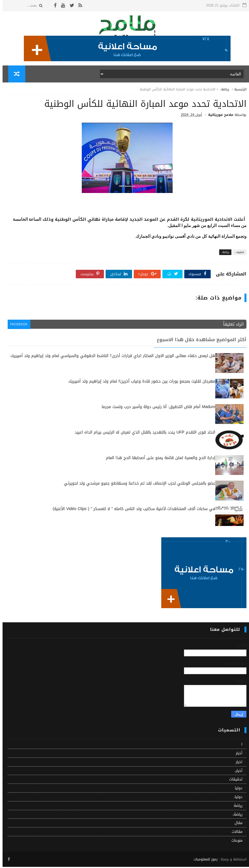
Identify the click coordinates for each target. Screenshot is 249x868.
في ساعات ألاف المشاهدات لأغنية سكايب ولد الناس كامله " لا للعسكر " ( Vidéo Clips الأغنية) (132, 511)
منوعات (234, 842)
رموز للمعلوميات (203, 861)
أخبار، (236, 772)
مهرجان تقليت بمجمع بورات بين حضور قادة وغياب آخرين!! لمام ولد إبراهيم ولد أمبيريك (139, 383)
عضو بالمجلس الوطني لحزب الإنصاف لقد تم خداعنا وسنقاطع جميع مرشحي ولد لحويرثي (137, 485)
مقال (236, 825)
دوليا (236, 790)
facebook (17, 326)
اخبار (237, 764)
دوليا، (236, 798)
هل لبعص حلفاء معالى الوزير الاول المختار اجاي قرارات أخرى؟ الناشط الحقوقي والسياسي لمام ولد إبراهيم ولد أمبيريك (110, 357)
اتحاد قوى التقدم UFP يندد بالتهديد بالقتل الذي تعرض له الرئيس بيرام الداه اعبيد (142, 434)
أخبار (237, 755)
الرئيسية (238, 90)
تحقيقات (233, 781)
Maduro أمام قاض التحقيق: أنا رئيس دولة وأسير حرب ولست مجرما (156, 408)
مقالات (235, 833)
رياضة (236, 807)
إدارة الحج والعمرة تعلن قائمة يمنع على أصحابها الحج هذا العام (158, 460)
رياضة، (222, 90)
